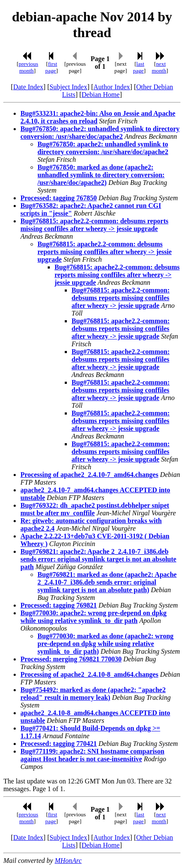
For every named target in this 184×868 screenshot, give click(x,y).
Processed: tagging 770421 (59, 744)
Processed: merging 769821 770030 (71, 659)
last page (138, 67)
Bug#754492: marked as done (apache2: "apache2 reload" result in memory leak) (93, 694)
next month (159, 67)
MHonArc (68, 861)
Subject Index (68, 87)
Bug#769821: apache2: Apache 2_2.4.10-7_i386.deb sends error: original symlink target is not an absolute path (98, 559)
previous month (29, 67)
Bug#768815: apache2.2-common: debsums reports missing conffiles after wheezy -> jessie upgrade (94, 225)
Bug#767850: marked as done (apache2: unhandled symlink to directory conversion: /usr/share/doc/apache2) (101, 175)
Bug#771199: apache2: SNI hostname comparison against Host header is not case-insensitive (92, 755)
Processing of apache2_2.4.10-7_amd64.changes (89, 475)
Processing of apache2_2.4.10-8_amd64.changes (89, 674)
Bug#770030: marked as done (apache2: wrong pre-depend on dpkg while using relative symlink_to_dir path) (105, 644)
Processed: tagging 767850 (59, 198)
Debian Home (101, 95)
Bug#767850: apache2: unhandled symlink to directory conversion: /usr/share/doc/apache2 (100, 133)
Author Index (112, 87)
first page (51, 67)
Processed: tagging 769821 (59, 605)
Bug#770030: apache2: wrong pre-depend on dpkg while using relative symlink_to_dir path (93, 617)
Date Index (28, 87)
